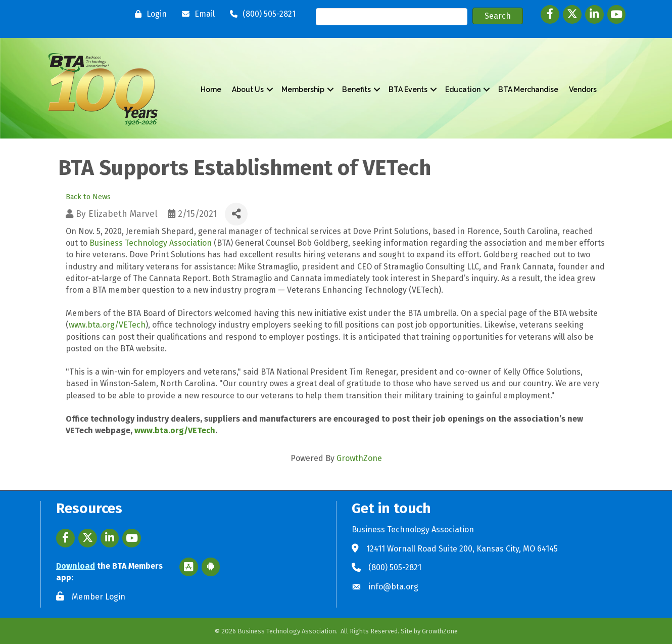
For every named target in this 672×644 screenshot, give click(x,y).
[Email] (196, 14)
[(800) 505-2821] (260, 14)
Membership (303, 89)
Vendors (583, 89)
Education (463, 89)
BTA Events (408, 89)
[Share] (236, 214)
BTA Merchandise (528, 89)
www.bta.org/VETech (107, 325)
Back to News (88, 197)
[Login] (148, 14)
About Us (248, 89)
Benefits (356, 89)
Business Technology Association (151, 243)
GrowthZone (359, 458)
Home (211, 89)
